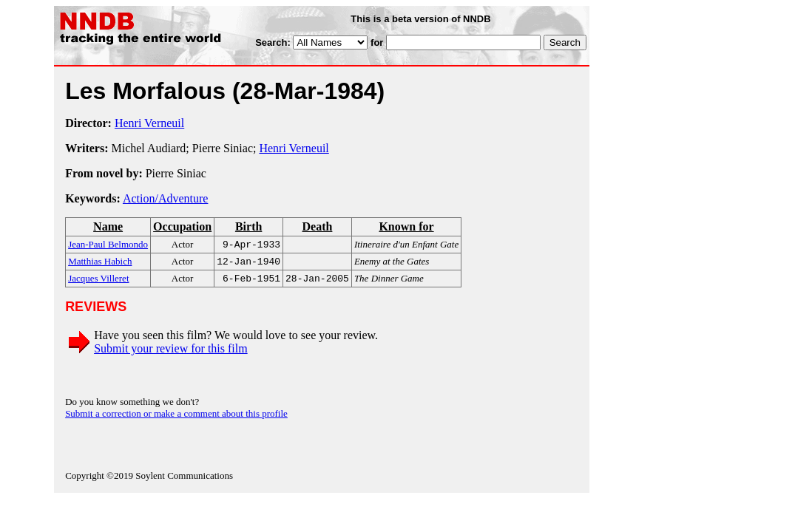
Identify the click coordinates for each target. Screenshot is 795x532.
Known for (406, 226)
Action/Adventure (166, 198)
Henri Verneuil (149, 123)
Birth (248, 226)
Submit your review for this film (171, 353)
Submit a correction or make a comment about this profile (176, 418)
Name (108, 226)
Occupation (182, 226)
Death (317, 226)
